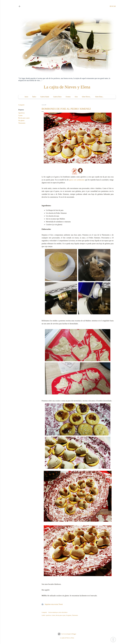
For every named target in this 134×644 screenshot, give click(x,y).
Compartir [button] (21, 105)
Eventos (68, 97)
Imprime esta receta (51, 604)
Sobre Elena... (99, 97)
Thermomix (22, 123)
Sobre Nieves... (86, 97)
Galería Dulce (57, 97)
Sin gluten (21, 121)
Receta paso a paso (24, 118)
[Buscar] (113, 6)
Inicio (26, 97)
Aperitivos (21, 113)
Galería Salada (45, 97)
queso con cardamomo (77, 180)
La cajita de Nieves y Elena (67, 87)
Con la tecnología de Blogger (67, 634)
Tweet (61, 604)
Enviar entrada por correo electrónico (58, 612)
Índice (34, 97)
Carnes (20, 115)
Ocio (76, 97)
